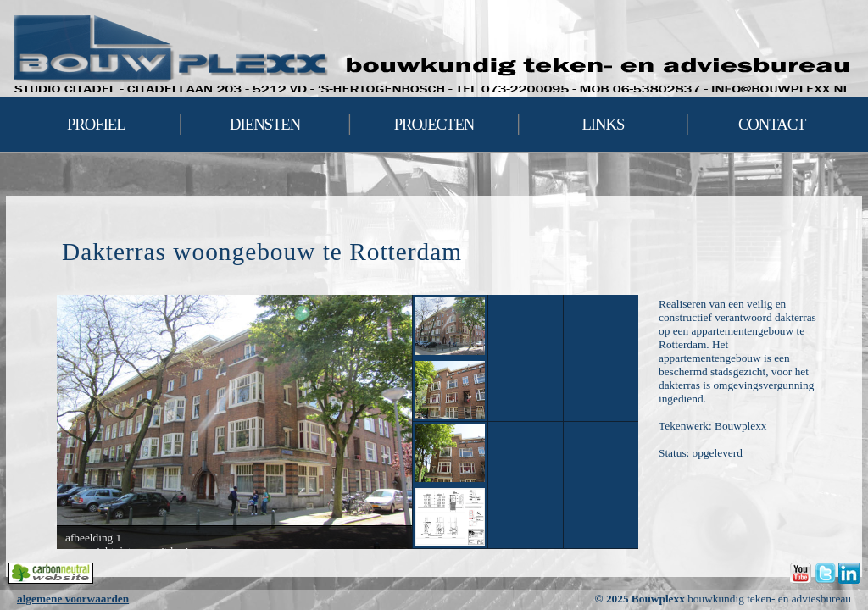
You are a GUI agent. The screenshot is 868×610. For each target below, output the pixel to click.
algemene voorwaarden (73, 599)
